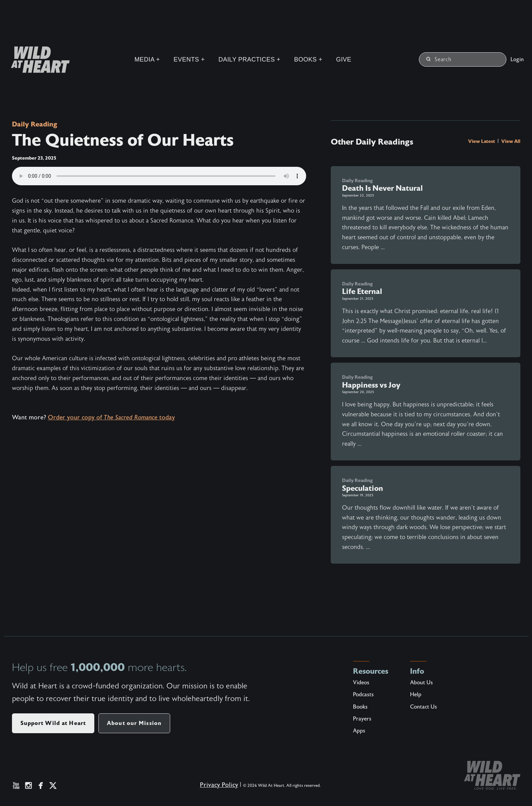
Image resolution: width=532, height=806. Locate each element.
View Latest (482, 141)
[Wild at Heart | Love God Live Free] (38, 60)
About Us (421, 683)
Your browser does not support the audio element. (159, 176)
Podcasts (363, 695)
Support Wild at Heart (53, 723)
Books (360, 707)
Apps (359, 731)
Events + (189, 59)
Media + (147, 59)
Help (416, 695)
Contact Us (424, 707)
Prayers (362, 719)
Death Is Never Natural (382, 188)
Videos (361, 683)
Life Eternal (362, 291)
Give (344, 59)
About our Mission (134, 723)
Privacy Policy (219, 785)
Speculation (363, 488)
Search (439, 59)
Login (517, 59)
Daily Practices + (249, 59)
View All (511, 141)
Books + (308, 59)
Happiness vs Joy (371, 385)
